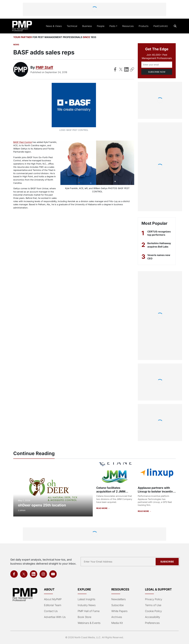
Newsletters (118, 599)
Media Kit (117, 623)
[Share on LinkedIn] (126, 69)
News (16, 45)
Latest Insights (86, 599)
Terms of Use (153, 605)
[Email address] (157, 65)
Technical (72, 26)
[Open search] (175, 26)
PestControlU (161, 26)
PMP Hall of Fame (89, 611)
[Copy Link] (132, 69)
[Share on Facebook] (115, 69)
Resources (128, 26)
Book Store (84, 617)
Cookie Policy (153, 611)
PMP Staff (44, 67)
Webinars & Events (89, 623)
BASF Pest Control (23, 142)
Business (87, 26)
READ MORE (102, 508)
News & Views (54, 26)
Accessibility (153, 617)
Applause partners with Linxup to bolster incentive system (156, 491)
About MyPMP (53, 599)
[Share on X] (121, 69)
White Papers (119, 611)
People (101, 26)
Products (144, 26)
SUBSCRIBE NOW (157, 72)
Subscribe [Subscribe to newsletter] (167, 562)
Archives (117, 617)
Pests (112, 26)
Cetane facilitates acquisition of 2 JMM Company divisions (111, 491)
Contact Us (51, 611)
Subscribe (117, 605)
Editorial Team (53, 605)
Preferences (152, 623)
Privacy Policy (154, 599)
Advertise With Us (55, 617)
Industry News (87, 605)
